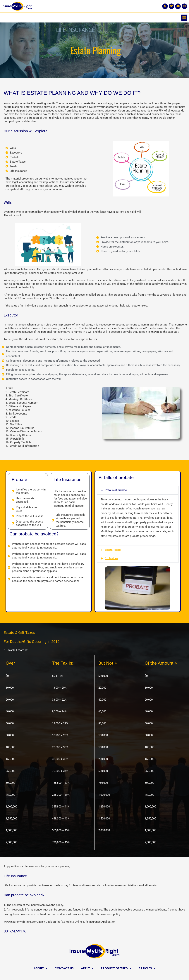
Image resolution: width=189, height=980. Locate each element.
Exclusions (111, 558)
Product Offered (116, 968)
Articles (147, 968)
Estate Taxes (113, 550)
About (41, 968)
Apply (87, 968)
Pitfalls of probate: (116, 490)
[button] (184, 18)
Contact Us (64, 968)
